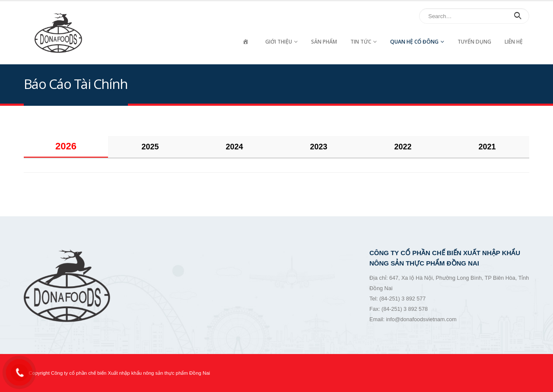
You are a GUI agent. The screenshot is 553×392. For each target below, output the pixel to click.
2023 (318, 147)
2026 (66, 146)
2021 (487, 147)
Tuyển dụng (474, 42)
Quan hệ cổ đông (414, 42)
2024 (234, 147)
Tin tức (361, 42)
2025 (150, 147)
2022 (403, 147)
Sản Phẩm (324, 42)
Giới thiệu (279, 42)
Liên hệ (514, 42)
